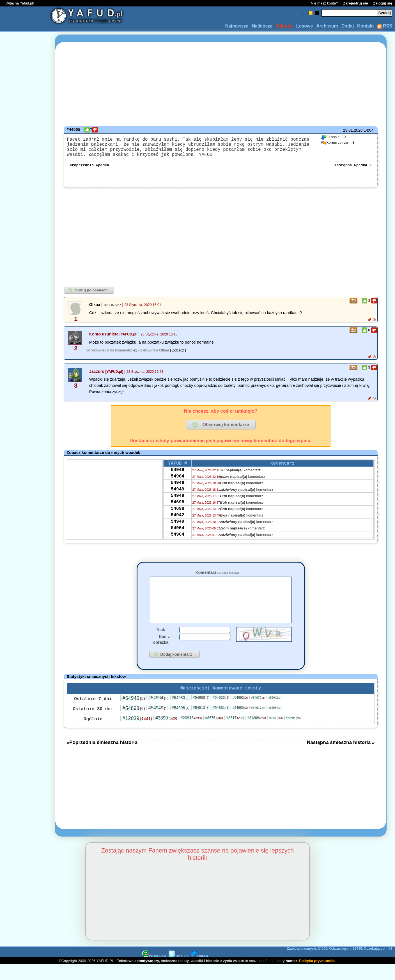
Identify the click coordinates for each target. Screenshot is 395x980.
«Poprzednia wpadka (89, 170)
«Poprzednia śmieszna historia (102, 757)
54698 (178, 515)
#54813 (201, 723)
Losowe (305, 26)
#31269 (257, 733)
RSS (385, 26)
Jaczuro (97, 377)
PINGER (199, 971)
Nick (161, 644)
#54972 (258, 713)
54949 (178, 477)
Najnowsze (237, 26)
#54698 (181, 723)
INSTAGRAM (154, 971)
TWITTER (178, 971)
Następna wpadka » (353, 170)
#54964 (159, 713)
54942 (178, 530)
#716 (276, 733)
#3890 (166, 733)
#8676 (214, 733)
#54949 (134, 713)
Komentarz (217, 578)
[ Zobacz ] (178, 356)
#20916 (191, 733)
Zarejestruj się (355, 3)
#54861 (221, 723)
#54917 (258, 723)
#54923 (221, 713)
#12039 (137, 734)
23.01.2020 (353, 130)
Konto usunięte (104, 340)
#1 (135, 356)
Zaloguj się (383, 3)
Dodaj (348, 26)
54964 (178, 485)
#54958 (201, 713)
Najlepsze (262, 26)
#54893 (134, 723)
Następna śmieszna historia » (341, 757)
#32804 (294, 733)
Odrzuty (284, 26)
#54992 (240, 713)
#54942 (275, 713)
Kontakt (366, 26)
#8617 (235, 733)
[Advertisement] (25, 490)
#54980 (181, 713)
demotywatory (147, 976)
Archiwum (327, 26)
